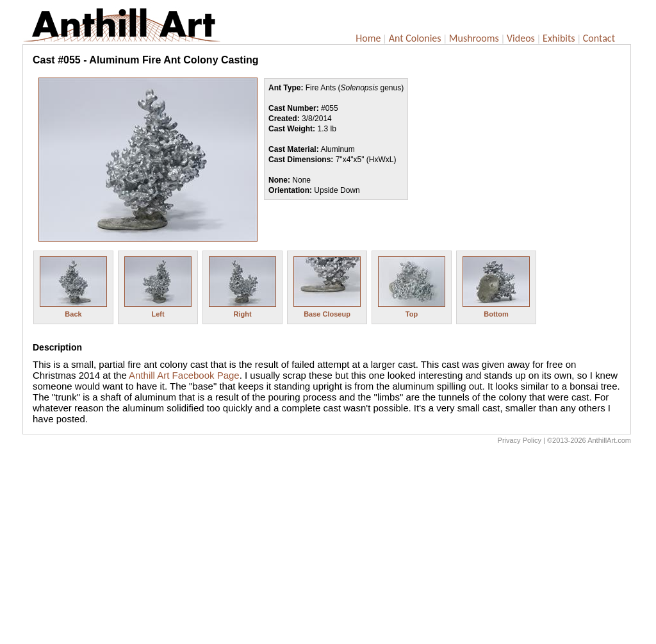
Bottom (496, 314)
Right (242, 314)
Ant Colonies (415, 38)
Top (412, 314)
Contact (599, 38)
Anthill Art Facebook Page (184, 375)
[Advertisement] (327, 547)
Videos (521, 38)
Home (368, 38)
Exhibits (559, 38)
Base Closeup (327, 314)
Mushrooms (474, 38)
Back (73, 314)
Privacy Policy (520, 440)
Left (158, 314)
